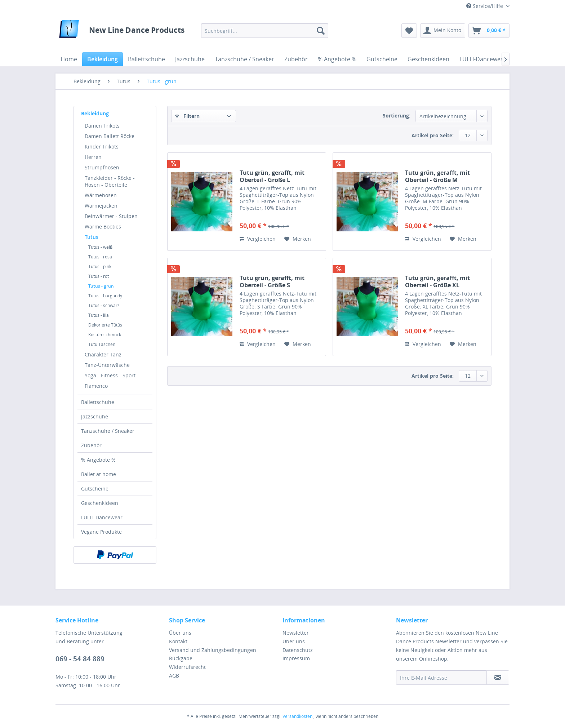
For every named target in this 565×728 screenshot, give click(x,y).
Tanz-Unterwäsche (107, 365)
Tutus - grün (101, 286)
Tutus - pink (100, 267)
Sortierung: (397, 116)
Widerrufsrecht (187, 667)
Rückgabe (181, 658)
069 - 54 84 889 (80, 659)
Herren (93, 157)
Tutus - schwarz (104, 305)
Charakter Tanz (103, 354)
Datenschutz (298, 650)
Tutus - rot (99, 276)
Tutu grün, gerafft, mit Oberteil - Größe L (272, 176)
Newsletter (296, 633)
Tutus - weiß (100, 247)
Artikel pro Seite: (433, 135)
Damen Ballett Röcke (110, 136)
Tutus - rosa (100, 257)
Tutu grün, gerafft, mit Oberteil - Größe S (272, 281)
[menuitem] (265, 31)
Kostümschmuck (105, 335)
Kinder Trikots (102, 147)
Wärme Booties (103, 227)
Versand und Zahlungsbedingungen (213, 650)
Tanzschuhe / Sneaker (108, 431)
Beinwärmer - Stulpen (111, 216)
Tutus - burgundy (105, 296)
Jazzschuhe (95, 416)
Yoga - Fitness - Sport (110, 375)
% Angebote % (98, 460)
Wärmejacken (101, 206)
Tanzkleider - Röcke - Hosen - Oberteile (110, 181)
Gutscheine (95, 489)
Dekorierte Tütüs (105, 325)
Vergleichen (258, 239)
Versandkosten (297, 716)
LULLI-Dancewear (102, 517)
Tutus (92, 237)
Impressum (296, 658)
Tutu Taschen (102, 344)
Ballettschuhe (98, 402)
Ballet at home (99, 474)
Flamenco (96, 386)
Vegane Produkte (101, 532)
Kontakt (178, 641)
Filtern (187, 116)
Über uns (180, 633)
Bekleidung (95, 113)
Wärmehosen (101, 195)
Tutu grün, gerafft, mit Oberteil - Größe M (437, 176)
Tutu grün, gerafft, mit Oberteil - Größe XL (437, 281)
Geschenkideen (100, 503)
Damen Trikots (102, 126)
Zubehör (91, 445)
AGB (174, 676)
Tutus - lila (99, 315)
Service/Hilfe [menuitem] (485, 6)
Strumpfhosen (102, 167)
